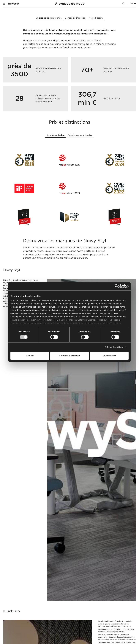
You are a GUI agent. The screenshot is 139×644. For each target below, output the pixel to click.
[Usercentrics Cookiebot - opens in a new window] (117, 286)
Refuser (30, 356)
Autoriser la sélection (70, 356)
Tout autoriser (109, 356)
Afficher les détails (114, 347)
